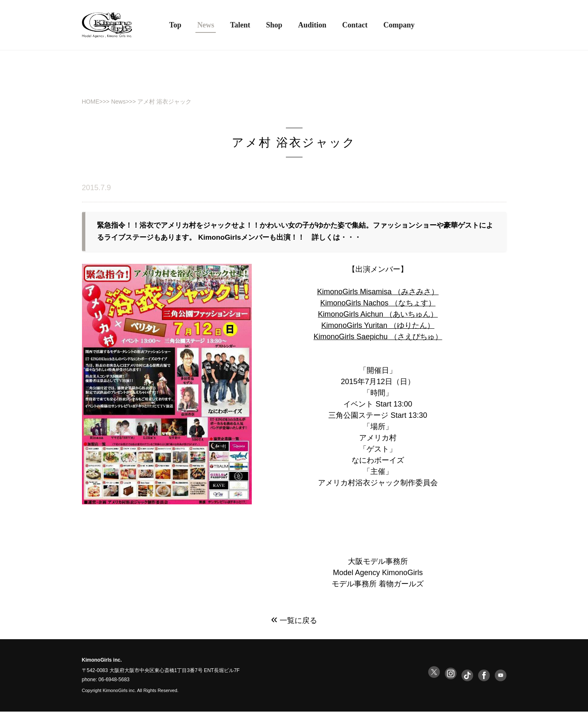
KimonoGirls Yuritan (354, 330)
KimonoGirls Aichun (351, 319)
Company (399, 25)
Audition (312, 25)
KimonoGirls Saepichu (350, 342)
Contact (355, 25)
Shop (274, 25)
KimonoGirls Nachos (354, 308)
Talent (240, 25)
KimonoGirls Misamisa (354, 297)
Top (175, 25)
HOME (91, 102)
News (118, 102)
